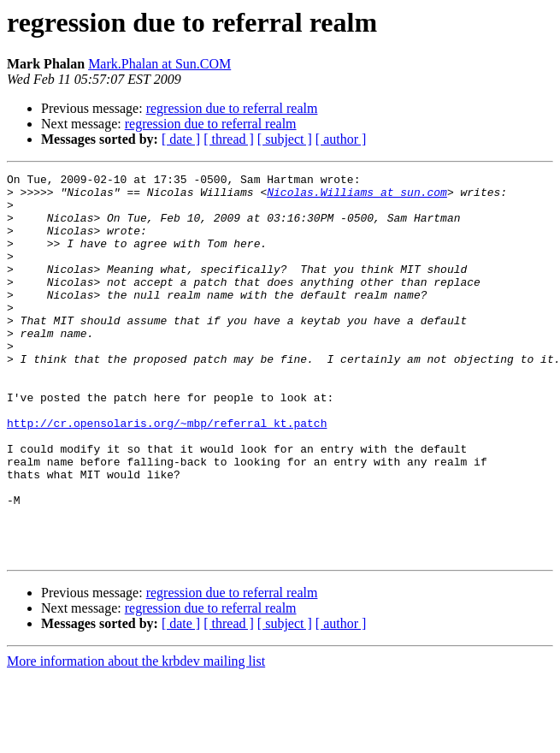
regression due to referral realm (232, 108)
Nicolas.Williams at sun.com (357, 197)
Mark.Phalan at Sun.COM (159, 64)
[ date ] (181, 139)
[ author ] (341, 139)
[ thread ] (229, 139)
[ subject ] (285, 139)
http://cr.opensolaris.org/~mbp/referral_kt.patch (167, 474)
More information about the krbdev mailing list (136, 738)
